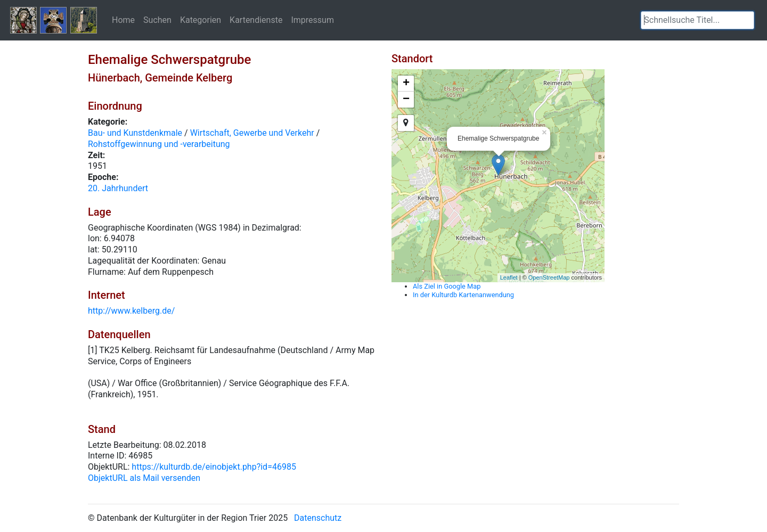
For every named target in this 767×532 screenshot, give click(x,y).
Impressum (312, 20)
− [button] (406, 100)
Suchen (157, 20)
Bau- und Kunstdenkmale (135, 133)
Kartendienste (256, 20)
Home (123, 20)
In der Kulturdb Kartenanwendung (463, 295)
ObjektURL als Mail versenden (144, 478)
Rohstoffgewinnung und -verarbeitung (159, 144)
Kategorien (201, 20)
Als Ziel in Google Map (447, 286)
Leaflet (509, 277)
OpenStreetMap (549, 277)
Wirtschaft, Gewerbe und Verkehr (252, 133)
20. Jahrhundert (118, 188)
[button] (746, 20)
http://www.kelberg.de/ (131, 311)
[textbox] (697, 20)
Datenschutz (318, 518)
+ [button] (406, 84)
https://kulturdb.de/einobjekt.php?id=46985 (214, 467)
